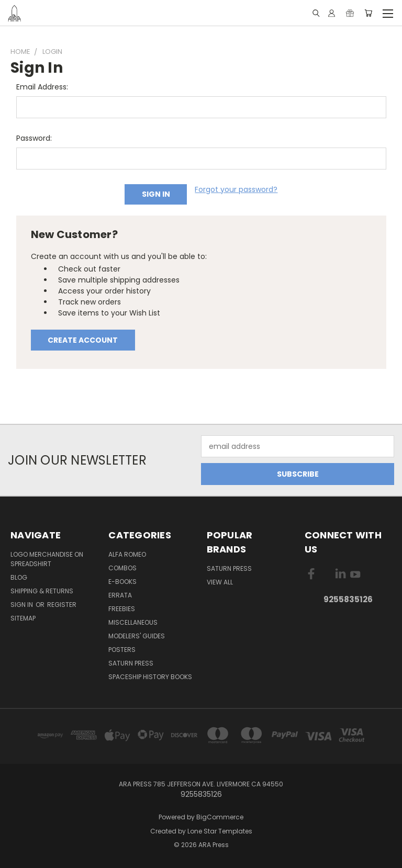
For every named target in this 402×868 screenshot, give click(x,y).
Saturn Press (131, 663)
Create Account (83, 340)
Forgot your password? (236, 189)
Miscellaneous (133, 622)
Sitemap (23, 618)
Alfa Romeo (127, 554)
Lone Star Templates (220, 831)
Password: (34, 138)
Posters (122, 650)
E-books (122, 582)
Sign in (23, 605)
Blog (19, 577)
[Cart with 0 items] (368, 13)
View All (220, 582)
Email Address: (42, 87)
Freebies (122, 609)
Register (62, 605)
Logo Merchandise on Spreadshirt (47, 559)
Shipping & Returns (42, 591)
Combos (122, 568)
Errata (120, 595)
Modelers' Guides (137, 636)
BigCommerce (220, 817)
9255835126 (348, 599)
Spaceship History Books (150, 677)
